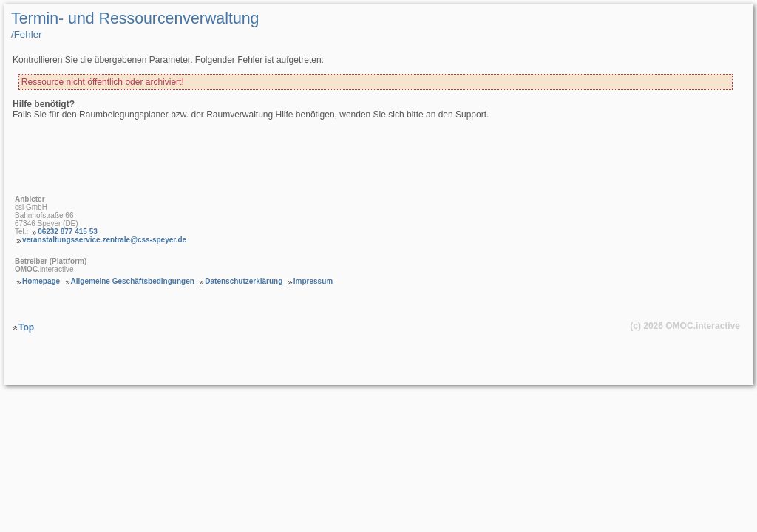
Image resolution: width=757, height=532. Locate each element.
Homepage (41, 281)
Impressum (313, 281)
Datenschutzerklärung (244, 281)
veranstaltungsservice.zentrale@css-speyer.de (104, 240)
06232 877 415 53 (68, 232)
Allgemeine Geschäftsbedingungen (133, 281)
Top (26, 327)
